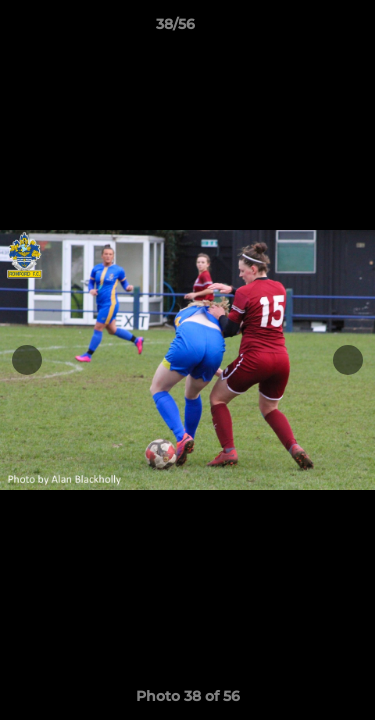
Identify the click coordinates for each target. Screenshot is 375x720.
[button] (303, 29)
